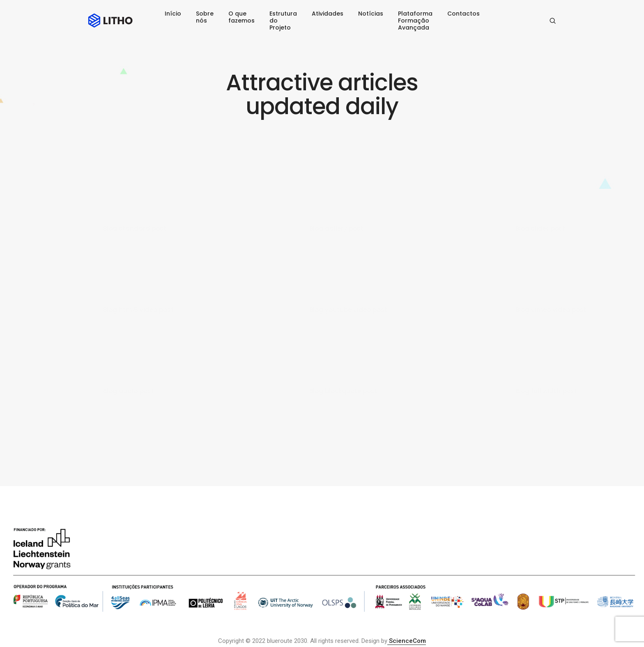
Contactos (463, 14)
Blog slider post (540, 228)
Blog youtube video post (348, 310)
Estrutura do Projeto (283, 21)
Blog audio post (129, 391)
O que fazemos (241, 17)
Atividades (328, 14)
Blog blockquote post (343, 391)
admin (119, 239)
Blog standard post (135, 228)
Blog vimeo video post (551, 310)
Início (173, 14)
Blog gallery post (336, 228)
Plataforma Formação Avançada (415, 21)
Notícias (371, 14)
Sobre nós (205, 17)
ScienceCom (407, 641)
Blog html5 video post (138, 310)
